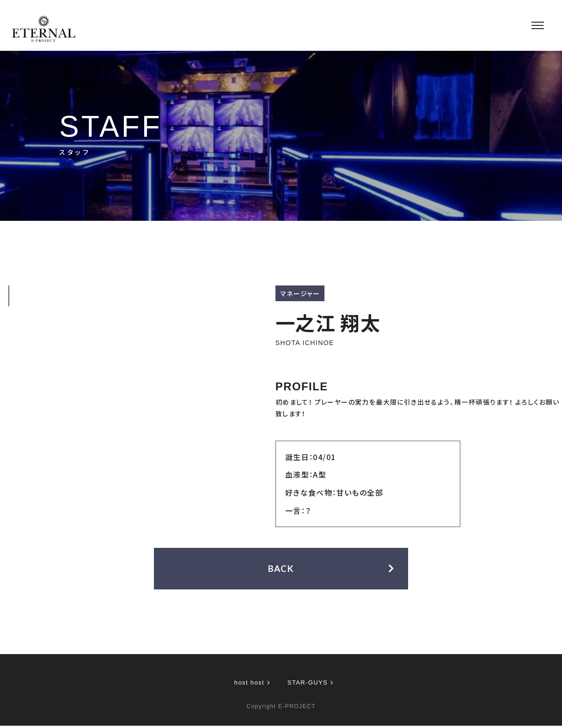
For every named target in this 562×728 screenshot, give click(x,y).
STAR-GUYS (308, 684)
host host (248, 684)
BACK (281, 570)
